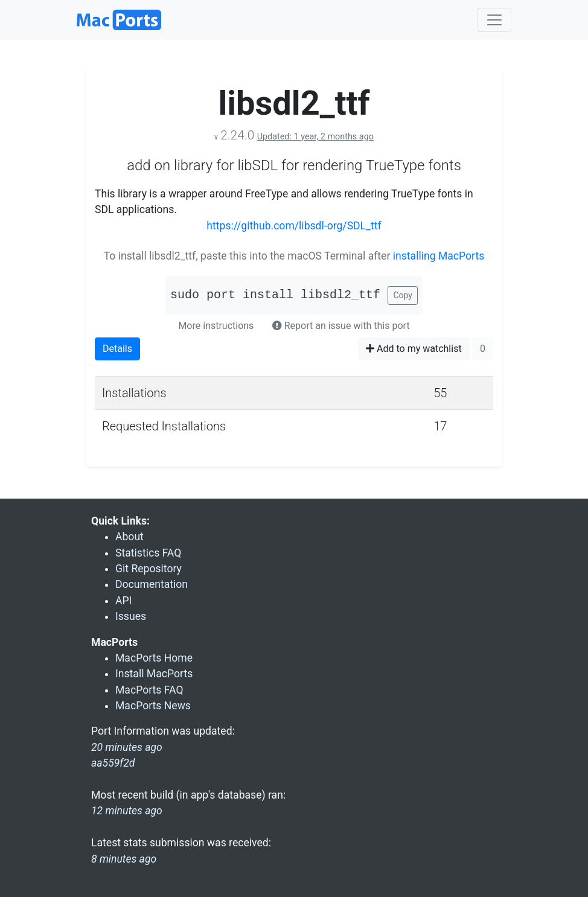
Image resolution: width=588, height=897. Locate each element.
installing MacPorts (439, 256)
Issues (131, 616)
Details (117, 349)
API (123, 601)
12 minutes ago (127, 811)
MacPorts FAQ (149, 690)
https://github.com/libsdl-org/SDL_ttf (294, 226)
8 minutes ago (124, 859)
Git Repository (149, 569)
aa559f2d (113, 763)
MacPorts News (153, 706)
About (129, 537)
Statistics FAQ (148, 553)
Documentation (152, 584)
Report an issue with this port (341, 326)
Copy (403, 295)
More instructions (216, 326)
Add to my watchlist (414, 349)
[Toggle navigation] (494, 20)
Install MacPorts (154, 674)
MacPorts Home (154, 658)
